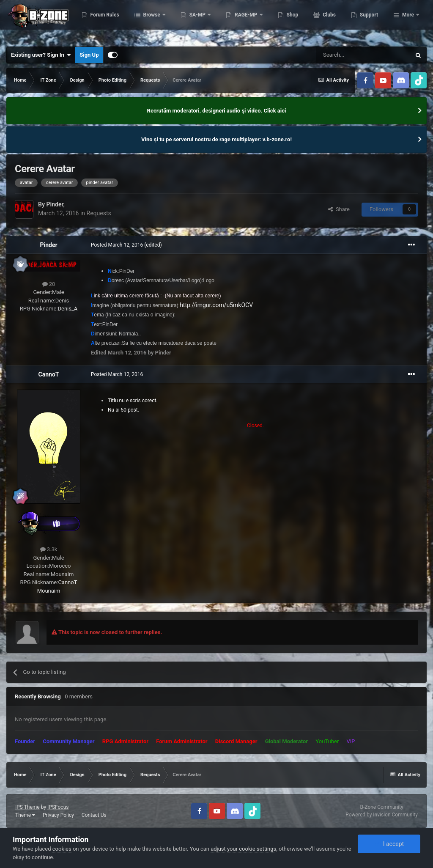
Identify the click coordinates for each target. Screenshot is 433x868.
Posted (117, 245)
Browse (194, 21)
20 (49, 284)
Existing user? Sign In (41, 55)
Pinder (55, 204)
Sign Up (89, 55)
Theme (25, 815)
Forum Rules (147, 21)
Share (339, 209)
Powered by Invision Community (382, 815)
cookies (62, 849)
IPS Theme (27, 807)
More (408, 21)
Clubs (371, 21)
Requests (99, 213)
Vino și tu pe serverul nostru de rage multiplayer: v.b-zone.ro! (216, 139)
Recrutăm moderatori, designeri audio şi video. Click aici (217, 111)
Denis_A (68, 309)
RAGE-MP (288, 21)
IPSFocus (58, 807)
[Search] (363, 55)
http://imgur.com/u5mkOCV (216, 305)
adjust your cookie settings (243, 849)
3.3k (49, 549)
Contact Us (94, 815)
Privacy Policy (58, 815)
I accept (389, 844)
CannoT (49, 374)
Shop (334, 21)
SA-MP (240, 21)
